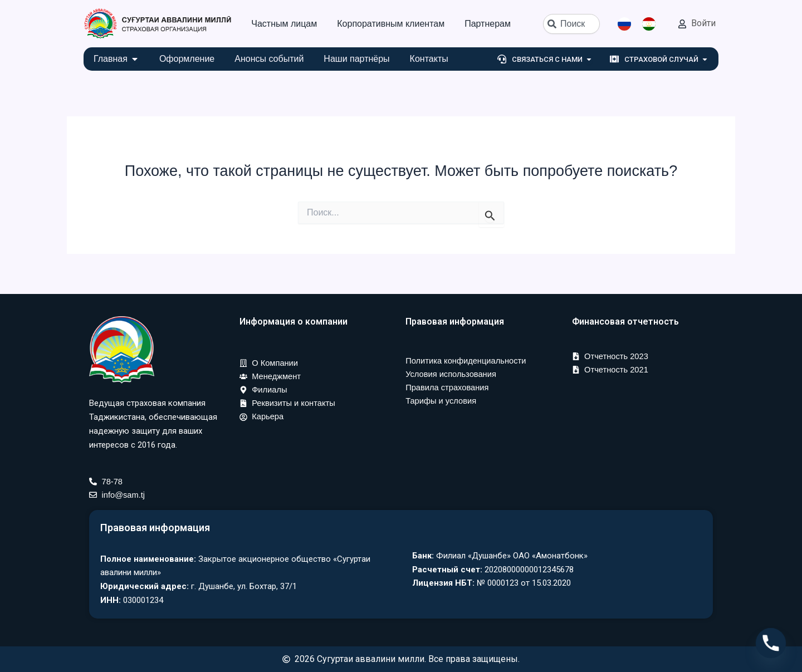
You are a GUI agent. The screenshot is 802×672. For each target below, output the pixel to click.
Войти (703, 23)
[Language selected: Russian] (642, 24)
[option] (652, 24)
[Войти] (682, 24)
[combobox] (571, 24)
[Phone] (771, 643)
